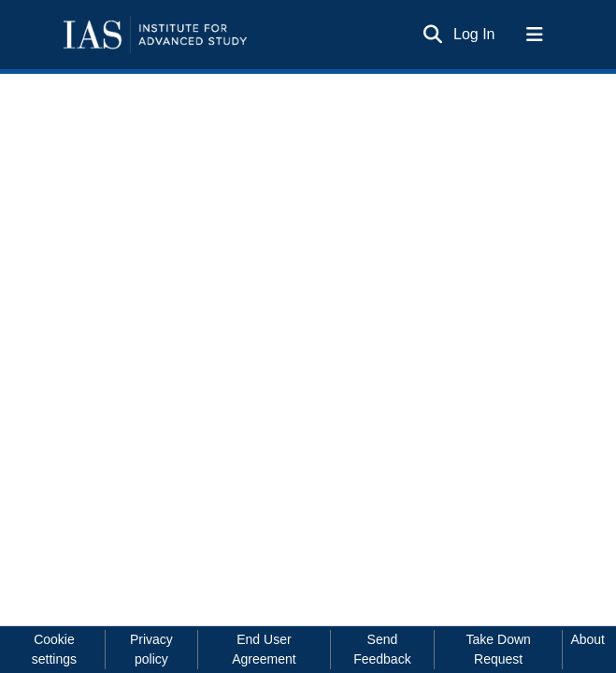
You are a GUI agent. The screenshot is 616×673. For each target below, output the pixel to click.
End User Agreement (264, 649)
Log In (475, 34)
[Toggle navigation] (535, 35)
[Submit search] (432, 35)
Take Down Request (499, 649)
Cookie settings (54, 649)
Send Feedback (382, 649)
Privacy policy (151, 649)
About (587, 639)
